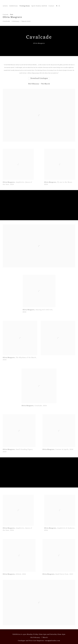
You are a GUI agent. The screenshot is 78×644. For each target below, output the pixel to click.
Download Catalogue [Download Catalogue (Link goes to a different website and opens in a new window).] (39, 78)
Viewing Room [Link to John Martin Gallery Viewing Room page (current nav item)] (25, 6)
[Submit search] (57, 6)
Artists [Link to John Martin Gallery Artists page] (5, 6)
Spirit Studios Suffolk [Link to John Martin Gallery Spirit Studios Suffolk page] (39, 6)
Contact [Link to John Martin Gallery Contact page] (51, 6)
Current (6, 15)
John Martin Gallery (12, 3)
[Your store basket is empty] (59, 6)
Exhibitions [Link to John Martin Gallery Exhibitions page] (14, 6)
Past (12, 15)
